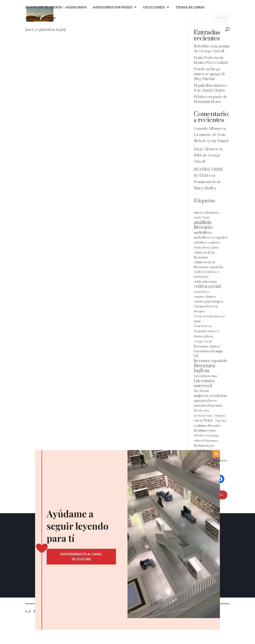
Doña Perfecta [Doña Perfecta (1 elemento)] (203, 326)
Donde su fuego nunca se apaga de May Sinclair (210, 74)
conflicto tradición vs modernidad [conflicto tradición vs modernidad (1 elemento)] (206, 274)
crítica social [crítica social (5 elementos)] (207, 287)
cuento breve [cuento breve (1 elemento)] (202, 292)
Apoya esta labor (40, 20)
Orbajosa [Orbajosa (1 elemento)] (219, 416)
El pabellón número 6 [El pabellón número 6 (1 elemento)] (206, 331)
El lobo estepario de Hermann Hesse (211, 99)
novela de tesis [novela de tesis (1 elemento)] (203, 416)
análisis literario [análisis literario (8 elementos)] (203, 225)
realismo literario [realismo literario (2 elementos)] (207, 426)
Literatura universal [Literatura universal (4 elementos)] (204, 383)
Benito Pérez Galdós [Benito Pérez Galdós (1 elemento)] (206, 248)
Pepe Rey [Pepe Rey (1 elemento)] (221, 421)
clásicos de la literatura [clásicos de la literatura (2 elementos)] (204, 255)
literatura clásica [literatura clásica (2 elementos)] (207, 346)
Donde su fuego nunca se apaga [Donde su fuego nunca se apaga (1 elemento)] (209, 319)
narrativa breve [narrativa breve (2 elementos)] (205, 401)
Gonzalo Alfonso (207, 129)
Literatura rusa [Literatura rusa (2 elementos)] (205, 376)
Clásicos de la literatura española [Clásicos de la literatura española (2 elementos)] (208, 265)
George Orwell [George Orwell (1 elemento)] (203, 342)
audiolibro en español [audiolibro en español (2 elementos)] (211, 238)
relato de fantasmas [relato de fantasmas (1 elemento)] (206, 441)
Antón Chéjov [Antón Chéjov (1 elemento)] (202, 218)
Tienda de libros (190, 9)
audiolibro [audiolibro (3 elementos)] (203, 233)
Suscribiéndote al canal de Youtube (81, 557)
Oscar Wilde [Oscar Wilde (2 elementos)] (203, 421)
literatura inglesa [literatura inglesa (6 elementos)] (205, 368)
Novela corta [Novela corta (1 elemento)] (201, 411)
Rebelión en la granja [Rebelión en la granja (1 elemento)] (206, 436)
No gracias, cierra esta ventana (127, 637)
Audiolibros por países (112, 9)
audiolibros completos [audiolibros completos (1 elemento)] (207, 243)
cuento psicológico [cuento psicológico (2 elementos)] (209, 302)
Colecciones (154, 9)
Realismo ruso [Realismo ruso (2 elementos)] (205, 431)
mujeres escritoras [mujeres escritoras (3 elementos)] (210, 396)
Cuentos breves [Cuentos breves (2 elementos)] (206, 306)
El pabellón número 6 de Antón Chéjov (210, 88)
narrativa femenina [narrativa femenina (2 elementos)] (208, 406)
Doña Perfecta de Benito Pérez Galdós (211, 60)
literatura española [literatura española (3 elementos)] (210, 361)
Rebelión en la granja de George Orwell (212, 49)
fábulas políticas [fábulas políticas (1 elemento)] (203, 336)
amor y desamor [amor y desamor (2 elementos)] (206, 213)
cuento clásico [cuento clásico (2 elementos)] (205, 297)
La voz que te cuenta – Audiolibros (56, 9)
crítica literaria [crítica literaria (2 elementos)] (205, 282)
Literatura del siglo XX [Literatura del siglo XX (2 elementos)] (208, 354)
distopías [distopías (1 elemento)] (199, 311)
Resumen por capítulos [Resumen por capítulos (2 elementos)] (204, 448)
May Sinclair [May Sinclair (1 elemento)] (202, 391)
